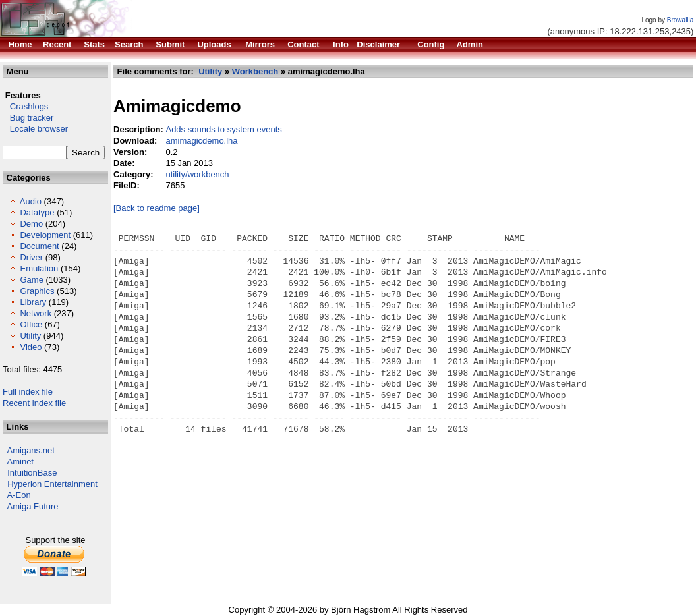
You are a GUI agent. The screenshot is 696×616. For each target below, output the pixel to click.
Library (33, 302)
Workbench (255, 71)
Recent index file (34, 403)
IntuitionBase (32, 473)
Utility (30, 336)
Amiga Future (33, 506)
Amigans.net (31, 450)
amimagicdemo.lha (201, 141)
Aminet (20, 462)
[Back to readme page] (157, 208)
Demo (31, 224)
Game (31, 280)
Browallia (681, 20)
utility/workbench (197, 174)
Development (45, 235)
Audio (31, 201)
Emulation (39, 268)
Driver (31, 257)
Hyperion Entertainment (52, 484)
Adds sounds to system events (223, 129)
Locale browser (35, 129)
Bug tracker (28, 118)
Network (36, 313)
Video (31, 347)
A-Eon (19, 495)
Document (39, 246)
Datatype (37, 212)
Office (31, 324)
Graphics (37, 291)
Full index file (28, 392)
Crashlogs (25, 106)
